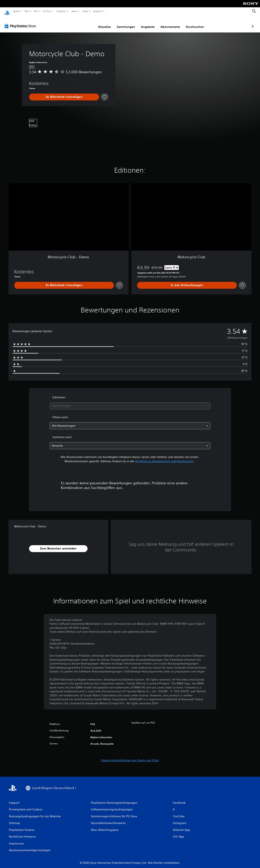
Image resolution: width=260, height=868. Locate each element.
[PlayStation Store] (21, 22)
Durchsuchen (173, 23)
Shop (85, 11)
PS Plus (47, 11)
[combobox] (130, 402)
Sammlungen (104, 23)
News (74, 11)
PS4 (36, 11)
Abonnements (149, 23)
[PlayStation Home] (7, 11)
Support (98, 11)
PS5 (27, 11)
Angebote (126, 23)
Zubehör (61, 11)
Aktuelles (83, 23)
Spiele (16, 11)
